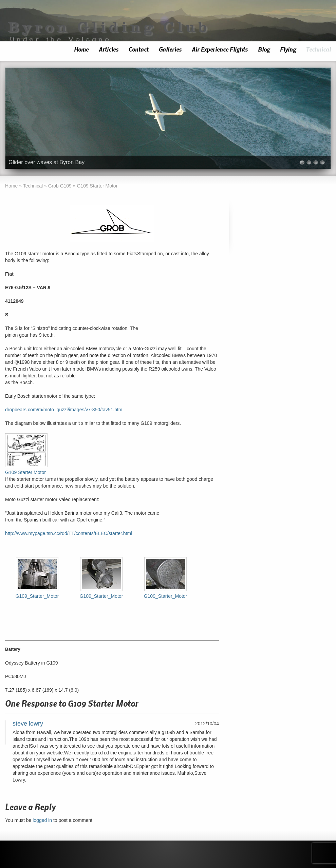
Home (81, 50)
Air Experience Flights (220, 50)
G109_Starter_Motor (37, 596)
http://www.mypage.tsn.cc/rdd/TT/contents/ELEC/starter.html (69, 533)
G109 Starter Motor (25, 472)
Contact (139, 50)
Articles (109, 50)
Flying (288, 50)
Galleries (170, 50)
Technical (319, 50)
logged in (42, 820)
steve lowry (28, 724)
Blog (264, 50)
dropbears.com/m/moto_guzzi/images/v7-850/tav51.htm (64, 410)
